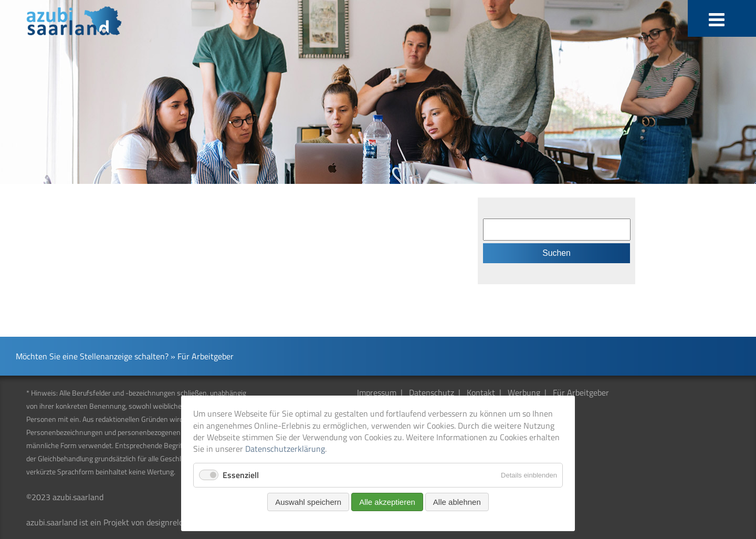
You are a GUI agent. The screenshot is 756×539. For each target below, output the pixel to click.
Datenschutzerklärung (285, 449)
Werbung (524, 392)
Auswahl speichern (308, 502)
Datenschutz (432, 392)
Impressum (377, 392)
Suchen (556, 253)
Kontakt (481, 392)
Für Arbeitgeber (581, 392)
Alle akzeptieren (387, 502)
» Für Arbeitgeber (202, 356)
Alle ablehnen (457, 502)
